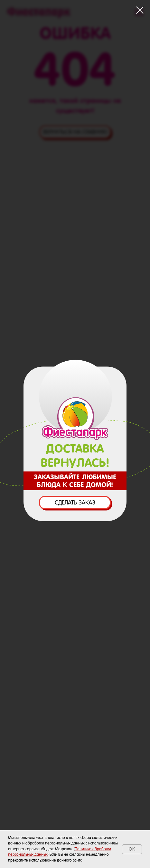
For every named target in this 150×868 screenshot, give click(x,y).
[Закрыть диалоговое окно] (140, 10)
